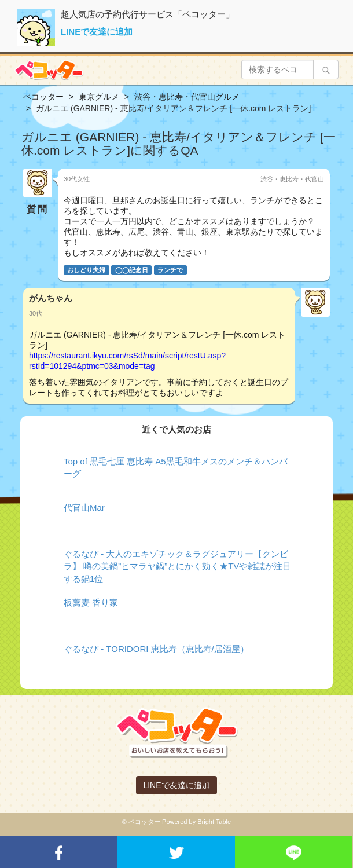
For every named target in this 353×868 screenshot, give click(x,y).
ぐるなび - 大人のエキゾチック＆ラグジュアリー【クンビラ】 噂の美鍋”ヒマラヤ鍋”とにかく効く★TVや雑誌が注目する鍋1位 (177, 566)
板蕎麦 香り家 (91, 603)
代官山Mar (84, 508)
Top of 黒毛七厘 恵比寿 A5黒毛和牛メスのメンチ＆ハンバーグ (176, 467)
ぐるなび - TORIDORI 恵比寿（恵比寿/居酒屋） (156, 649)
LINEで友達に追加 (97, 32)
